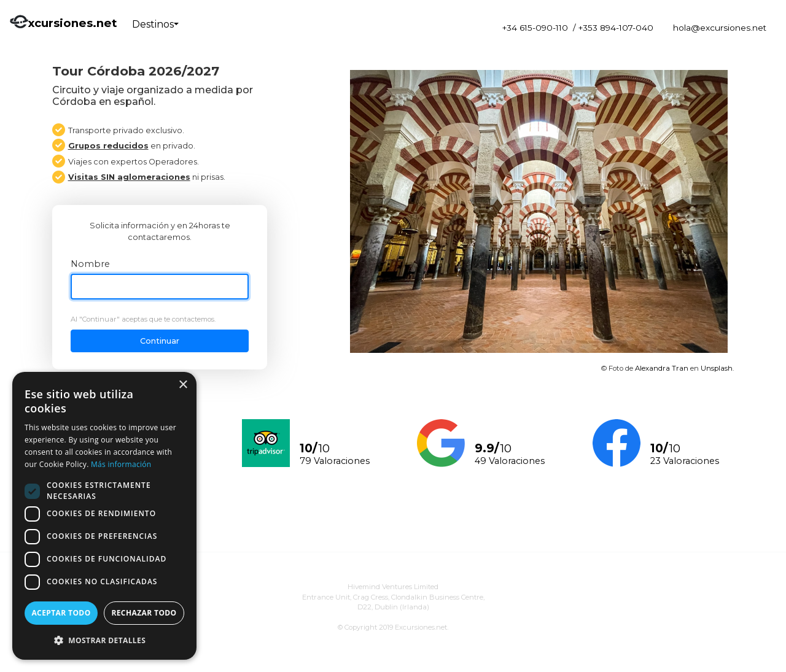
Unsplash (717, 368)
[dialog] (104, 516)
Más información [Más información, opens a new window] (121, 464)
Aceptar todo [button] (61, 613)
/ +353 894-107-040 (613, 28)
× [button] (183, 385)
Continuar (160, 341)
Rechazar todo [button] (144, 613)
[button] (104, 640)
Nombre (90, 264)
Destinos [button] (153, 24)
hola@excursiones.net (720, 28)
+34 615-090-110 (535, 28)
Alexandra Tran (662, 368)
